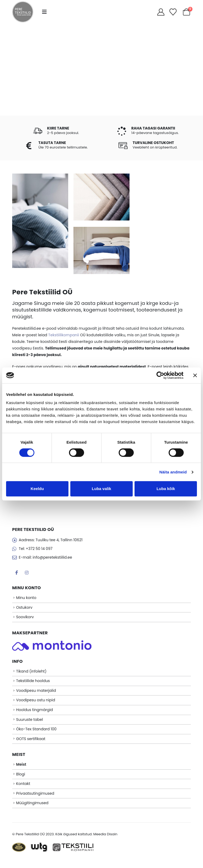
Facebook (17, 574)
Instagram (27, 574)
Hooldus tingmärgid (34, 714)
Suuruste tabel (29, 724)
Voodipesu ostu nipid (36, 704)
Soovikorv (25, 619)
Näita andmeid (173, 472)
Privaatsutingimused (35, 800)
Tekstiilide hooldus (33, 684)
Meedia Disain (105, 842)
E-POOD (101, 82)
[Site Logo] (23, 12)
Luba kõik (166, 489)
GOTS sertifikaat (31, 744)
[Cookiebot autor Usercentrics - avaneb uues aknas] (160, 375)
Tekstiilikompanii (64, 335)
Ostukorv (24, 609)
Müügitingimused (32, 811)
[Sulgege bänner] (195, 375)
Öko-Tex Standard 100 (36, 734)
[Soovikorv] (173, 12)
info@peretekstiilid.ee (52, 558)
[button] (44, 12)
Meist (21, 770)
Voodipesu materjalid (36, 694)
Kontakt (23, 790)
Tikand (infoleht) (31, 674)
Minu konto (26, 599)
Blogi (21, 780)
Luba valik (101, 489)
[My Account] (161, 12)
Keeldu (37, 489)
